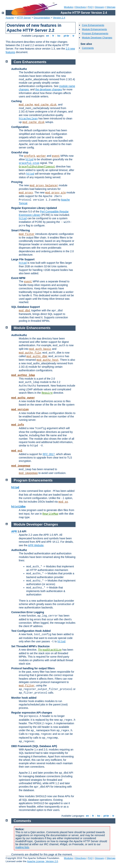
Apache (10, 18)
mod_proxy (26, 193)
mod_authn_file (30, 353)
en (48, 36)
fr (53, 36)
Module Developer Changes (97, 38)
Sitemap (111, 7)
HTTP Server (24, 18)
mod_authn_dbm (37, 356)
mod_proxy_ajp (56, 193)
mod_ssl (17, 451)
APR (14, 531)
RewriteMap (50, 514)
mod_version (20, 410)
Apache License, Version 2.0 (42, 861)
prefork (30, 156)
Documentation (42, 18)
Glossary (99, 7)
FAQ (90, 7)
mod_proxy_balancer (44, 186)
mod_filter (27, 234)
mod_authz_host (48, 360)
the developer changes (49, 89)
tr (74, 36)
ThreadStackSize (50, 650)
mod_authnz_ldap (23, 375)
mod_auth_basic (40, 349)
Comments (88, 48)
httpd (30, 160)
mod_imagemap (21, 466)
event (56, 156)
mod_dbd (24, 311)
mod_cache (26, 105)
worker (41, 156)
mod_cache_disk (45, 105)
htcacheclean (28, 119)
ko (59, 36)
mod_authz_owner (23, 398)
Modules (68, 7)
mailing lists (22, 847)
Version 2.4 (59, 18)
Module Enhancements (94, 29)
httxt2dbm (18, 507)
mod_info (18, 425)
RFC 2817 (49, 454)
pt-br (66, 36)
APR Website (36, 545)
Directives (81, 7)
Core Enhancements (93, 25)
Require (47, 393)
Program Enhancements (95, 33)
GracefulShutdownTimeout (37, 167)
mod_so (63, 502)
